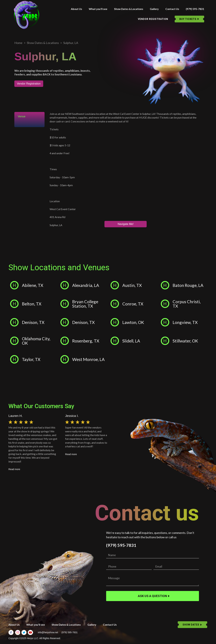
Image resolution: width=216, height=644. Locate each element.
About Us (76, 9)
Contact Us (172, 9)
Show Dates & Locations (129, 9)
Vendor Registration (29, 84)
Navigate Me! (126, 224)
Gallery (154, 9)
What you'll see (98, 9)
